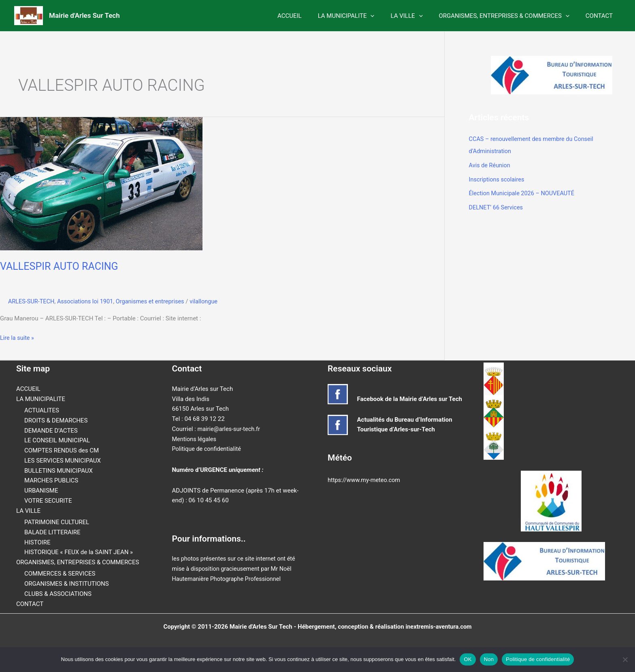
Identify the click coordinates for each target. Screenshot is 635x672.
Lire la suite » (18, 338)
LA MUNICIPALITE (360, 16)
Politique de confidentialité (208, 449)
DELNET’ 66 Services (497, 206)
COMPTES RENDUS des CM (62, 450)
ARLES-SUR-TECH (32, 301)
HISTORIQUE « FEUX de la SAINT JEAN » (79, 552)
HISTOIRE (37, 542)
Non (489, 659)
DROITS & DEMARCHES (56, 420)
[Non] (625, 659)
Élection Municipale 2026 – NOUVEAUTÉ (524, 192)
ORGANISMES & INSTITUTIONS (67, 584)
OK (468, 659)
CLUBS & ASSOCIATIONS (58, 594)
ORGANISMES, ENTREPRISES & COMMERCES (510, 16)
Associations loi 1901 (88, 301)
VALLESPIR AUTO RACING (61, 266)
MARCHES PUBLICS (51, 480)
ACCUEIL (308, 16)
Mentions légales (195, 439)
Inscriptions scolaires (498, 178)
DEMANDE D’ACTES (51, 430)
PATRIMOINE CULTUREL (57, 522)
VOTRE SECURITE (48, 501)
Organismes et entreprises (155, 301)
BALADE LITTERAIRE (52, 532)
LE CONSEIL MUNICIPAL (57, 440)
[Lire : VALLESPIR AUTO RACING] (101, 183)
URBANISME (41, 491)
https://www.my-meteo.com (365, 480)
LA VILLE (417, 16)
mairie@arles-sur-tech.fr (230, 429)
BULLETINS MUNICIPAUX (59, 470)
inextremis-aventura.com (439, 626)
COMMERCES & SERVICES (60, 574)
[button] (385, 16)
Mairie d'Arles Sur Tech (84, 15)
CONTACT (601, 16)
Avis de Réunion (490, 164)
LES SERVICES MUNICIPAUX (63, 461)
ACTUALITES (42, 410)
